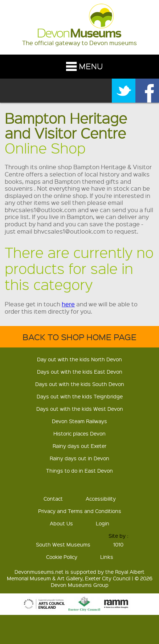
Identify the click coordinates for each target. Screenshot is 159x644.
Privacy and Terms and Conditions (80, 511)
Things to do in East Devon (79, 470)
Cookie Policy (62, 557)
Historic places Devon (79, 433)
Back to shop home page (79, 337)
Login (103, 523)
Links (107, 557)
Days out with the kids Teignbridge (80, 396)
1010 (118, 544)
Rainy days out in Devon (79, 458)
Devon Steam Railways (79, 421)
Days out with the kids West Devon (80, 409)
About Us (61, 523)
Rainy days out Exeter (79, 446)
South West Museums (63, 544)
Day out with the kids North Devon (79, 359)
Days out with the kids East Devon (80, 371)
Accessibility (101, 498)
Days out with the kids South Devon (80, 384)
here (68, 304)
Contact (53, 498)
